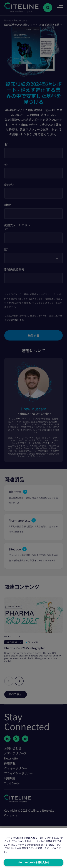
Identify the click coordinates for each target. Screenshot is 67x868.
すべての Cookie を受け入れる (34, 862)
